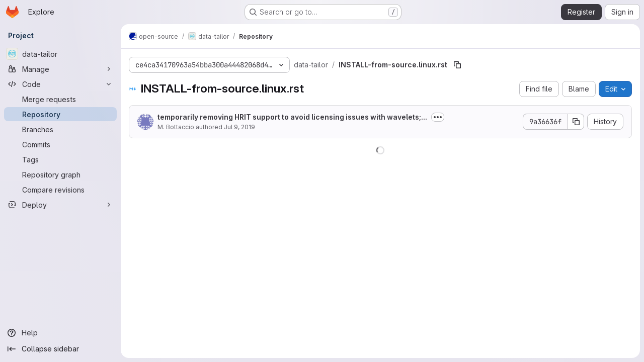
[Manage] (60, 69)
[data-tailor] (60, 54)
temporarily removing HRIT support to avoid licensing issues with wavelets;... (292, 117)
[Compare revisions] (60, 190)
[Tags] (60, 159)
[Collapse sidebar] (60, 349)
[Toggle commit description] (438, 117)
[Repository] (60, 114)
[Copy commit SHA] (576, 122)
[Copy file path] (457, 65)
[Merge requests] (60, 99)
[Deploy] (60, 205)
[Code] (60, 84)
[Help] (60, 333)
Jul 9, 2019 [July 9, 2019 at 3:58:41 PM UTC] (239, 127)
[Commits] (60, 144)
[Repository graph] (60, 174)
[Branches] (60, 129)
